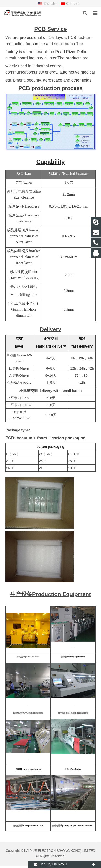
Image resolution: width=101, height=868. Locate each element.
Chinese (70, 4)
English (47, 4)
